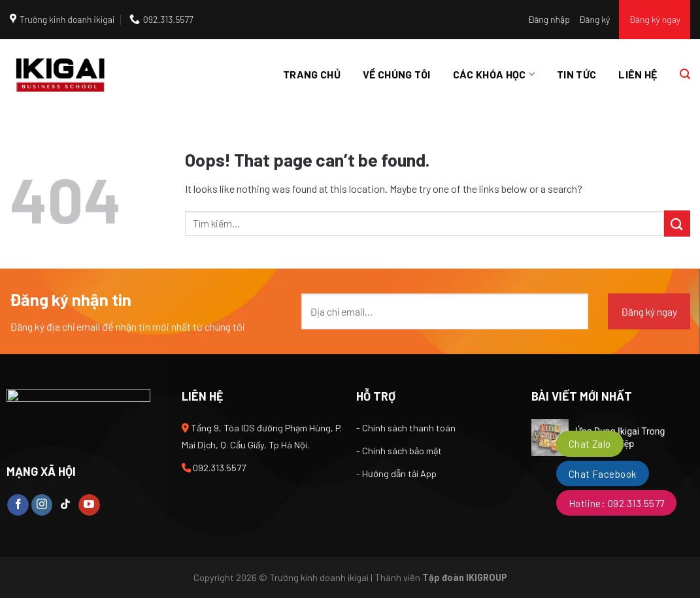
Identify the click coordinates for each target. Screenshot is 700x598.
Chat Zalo (590, 444)
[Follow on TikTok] (66, 505)
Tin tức (576, 74)
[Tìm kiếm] (685, 74)
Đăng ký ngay (655, 19)
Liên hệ (638, 74)
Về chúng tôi (397, 74)
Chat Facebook (603, 474)
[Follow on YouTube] (89, 505)
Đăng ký (595, 19)
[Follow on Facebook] (18, 505)
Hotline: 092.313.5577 (617, 503)
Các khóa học (494, 75)
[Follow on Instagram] (42, 505)
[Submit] (677, 223)
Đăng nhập (549, 19)
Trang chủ (312, 74)
